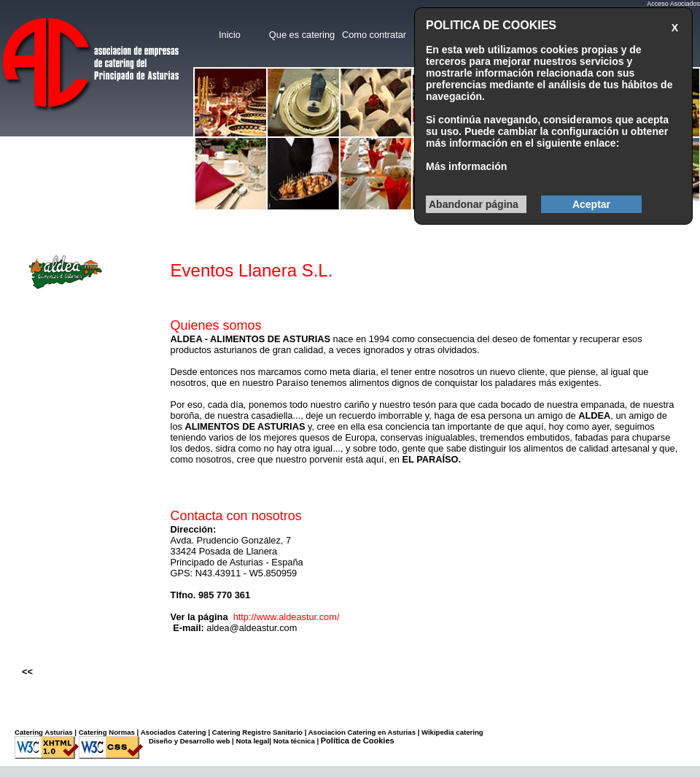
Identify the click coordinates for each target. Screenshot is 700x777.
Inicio (230, 35)
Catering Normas (107, 732)
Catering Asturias (44, 732)
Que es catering (302, 35)
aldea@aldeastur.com (252, 628)
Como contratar (374, 35)
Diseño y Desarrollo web (189, 741)
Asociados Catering (174, 732)
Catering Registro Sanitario (257, 732)
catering (469, 732)
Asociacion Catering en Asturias (362, 732)
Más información (466, 166)
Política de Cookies (358, 741)
